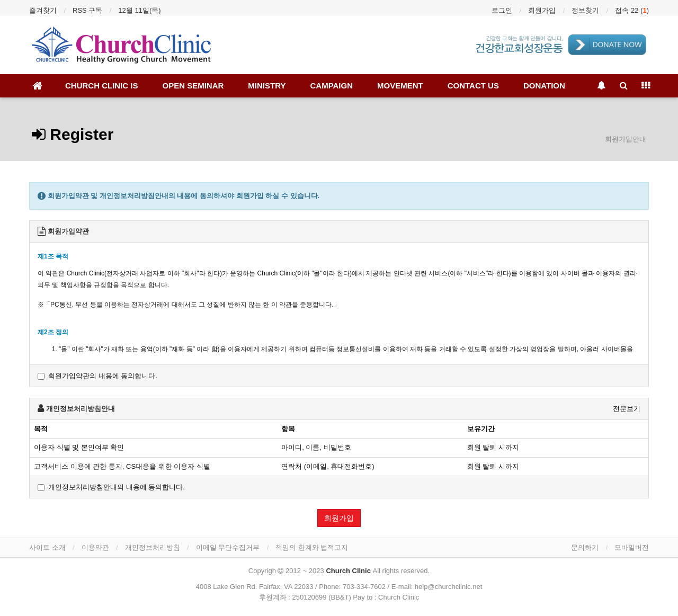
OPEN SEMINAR (193, 86)
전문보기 (627, 409)
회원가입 (542, 10)
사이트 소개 (47, 547)
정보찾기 (585, 10)
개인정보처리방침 (153, 547)
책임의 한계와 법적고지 (312, 547)
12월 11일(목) (139, 10)
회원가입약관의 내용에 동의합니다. (97, 376)
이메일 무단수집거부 (228, 547)
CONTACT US (473, 86)
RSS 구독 (87, 10)
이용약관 (95, 547)
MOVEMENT (400, 86)
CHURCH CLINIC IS (102, 86)
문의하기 (585, 547)
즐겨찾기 (43, 10)
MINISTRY (267, 86)
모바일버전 (632, 547)
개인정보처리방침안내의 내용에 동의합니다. (111, 487)
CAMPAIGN (331, 86)
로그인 (502, 10)
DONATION (544, 86)
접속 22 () (632, 10)
